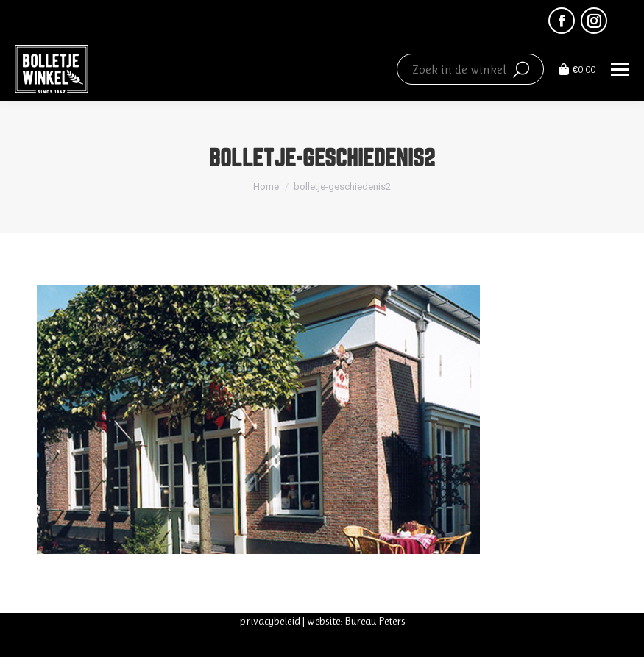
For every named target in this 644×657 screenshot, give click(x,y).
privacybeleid (270, 621)
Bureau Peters (375, 621)
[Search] (470, 69)
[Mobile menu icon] (620, 70)
